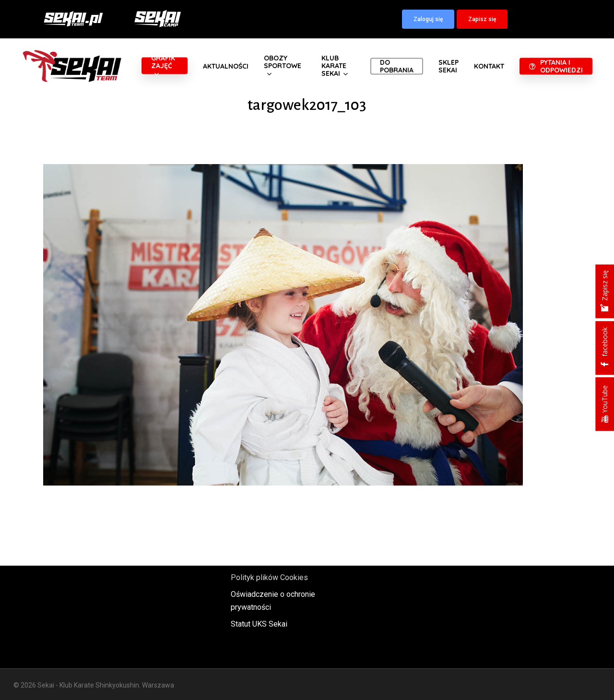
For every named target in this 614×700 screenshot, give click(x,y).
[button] (428, 19)
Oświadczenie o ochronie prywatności (273, 601)
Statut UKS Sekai (259, 624)
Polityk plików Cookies (269, 577)
